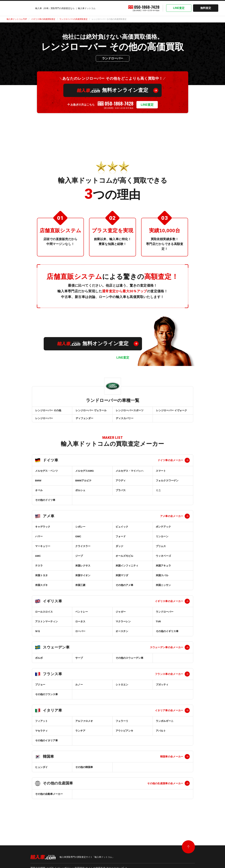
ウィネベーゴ (163, 560)
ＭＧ (38, 635)
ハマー (39, 540)
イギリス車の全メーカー (169, 605)
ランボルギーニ (165, 725)
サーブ (79, 662)
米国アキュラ (163, 569)
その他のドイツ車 (45, 504)
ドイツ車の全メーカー (170, 464)
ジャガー (121, 616)
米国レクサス (83, 569)
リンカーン (162, 540)
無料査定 (206, 8)
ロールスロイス (44, 616)
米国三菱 (80, 589)
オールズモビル (124, 560)
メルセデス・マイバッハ (129, 475)
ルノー (79, 688)
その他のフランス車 (46, 698)
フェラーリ (122, 725)
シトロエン (122, 688)
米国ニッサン (163, 589)
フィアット (41, 725)
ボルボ (39, 662)
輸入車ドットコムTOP (17, 19)
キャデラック (43, 530)
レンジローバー (44, 421)
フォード (121, 540)
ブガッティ (162, 688)
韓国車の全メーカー (172, 760)
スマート (161, 475)
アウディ (121, 484)
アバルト (161, 735)
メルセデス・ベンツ (46, 475)
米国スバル (162, 579)
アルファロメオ (84, 725)
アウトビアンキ (124, 735)
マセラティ (41, 735)
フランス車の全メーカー (169, 678)
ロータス (80, 625)
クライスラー (83, 550)
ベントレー (82, 616)
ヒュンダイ (41, 771)
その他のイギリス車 (167, 635)
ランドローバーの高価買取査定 (73, 19)
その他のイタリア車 (46, 744)
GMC (78, 540)
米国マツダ (122, 579)
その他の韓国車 (84, 771)
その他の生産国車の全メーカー (165, 787)
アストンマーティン (46, 625)
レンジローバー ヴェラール (91, 411)
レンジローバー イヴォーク (171, 411)
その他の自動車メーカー (49, 798)
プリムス (161, 550)
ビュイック (122, 530)
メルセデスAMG (85, 475)
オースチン (122, 635)
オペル (39, 494)
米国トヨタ (41, 579)
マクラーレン (123, 625)
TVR (158, 625)
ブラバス (121, 494)
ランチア (80, 735)
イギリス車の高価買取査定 (43, 19)
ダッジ (119, 550)
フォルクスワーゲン (167, 484)
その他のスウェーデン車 (129, 662)
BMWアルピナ (84, 484)
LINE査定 (179, 8)
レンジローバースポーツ (129, 411)
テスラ (39, 569)
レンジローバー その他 (48, 411)
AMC (38, 560)
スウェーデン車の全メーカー (167, 651)
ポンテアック (163, 530)
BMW (38, 484)
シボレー (80, 530)
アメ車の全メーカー (172, 520)
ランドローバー (165, 616)
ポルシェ (80, 494)
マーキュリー (43, 550)
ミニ (158, 494)
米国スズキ (41, 589)
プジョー (40, 688)
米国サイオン (83, 579)
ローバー (80, 635)
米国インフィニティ (127, 569)
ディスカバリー (124, 421)
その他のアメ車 (124, 589)
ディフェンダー (84, 421)
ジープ (79, 560)
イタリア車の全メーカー (169, 714)
